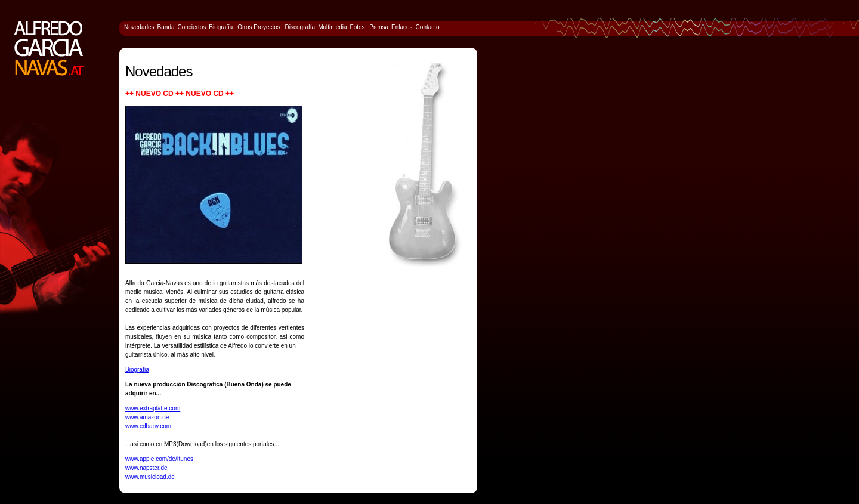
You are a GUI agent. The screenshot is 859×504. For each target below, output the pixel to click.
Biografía (137, 370)
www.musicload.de (150, 477)
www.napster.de (146, 468)
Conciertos (192, 27)
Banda (166, 27)
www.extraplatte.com (153, 408)
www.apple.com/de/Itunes (159, 459)
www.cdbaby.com (148, 426)
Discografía (300, 27)
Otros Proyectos (259, 27)
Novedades (139, 27)
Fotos (358, 27)
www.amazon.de (147, 417)
